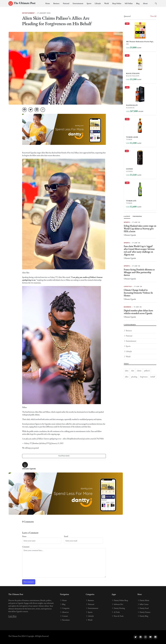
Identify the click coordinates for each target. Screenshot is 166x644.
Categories (65, 608)
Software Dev (117, 604)
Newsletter (65, 620)
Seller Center (143, 604)
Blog (138, 3)
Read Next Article (64, 456)
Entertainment (78, 3)
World (106, 3)
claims (139, 371)
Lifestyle (98, 3)
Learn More (12, 616)
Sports (89, 3)
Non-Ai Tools (118, 616)
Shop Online (117, 3)
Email (66, 536)
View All (153, 16)
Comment (26, 547)
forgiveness (144, 377)
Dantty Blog (143, 616)
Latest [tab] (127, 216)
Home (48, 3)
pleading (134, 377)
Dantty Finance (144, 612)
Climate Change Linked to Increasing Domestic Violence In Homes (138, 293)
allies (127, 377)
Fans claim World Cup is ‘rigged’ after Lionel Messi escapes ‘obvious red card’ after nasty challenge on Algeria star (139, 250)
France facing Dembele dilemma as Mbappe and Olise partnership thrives (139, 272)
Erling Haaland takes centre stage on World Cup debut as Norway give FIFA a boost (140, 229)
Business (56, 3)
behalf (153, 377)
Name (24, 536)
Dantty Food (143, 608)
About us (64, 612)
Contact (64, 616)
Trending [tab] (137, 216)
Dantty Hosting (118, 608)
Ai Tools (116, 612)
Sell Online (129, 3)
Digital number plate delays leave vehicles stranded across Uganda (138, 312)
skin (133, 371)
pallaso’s (147, 371)
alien (127, 371)
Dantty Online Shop (120, 600)
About (145, 3)
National (66, 3)
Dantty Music (143, 600)
